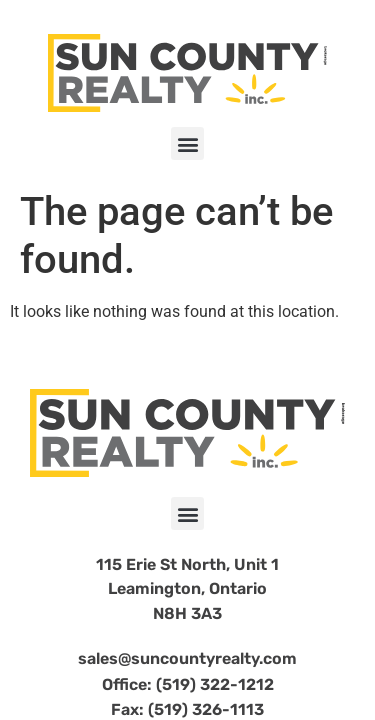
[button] (187, 143)
